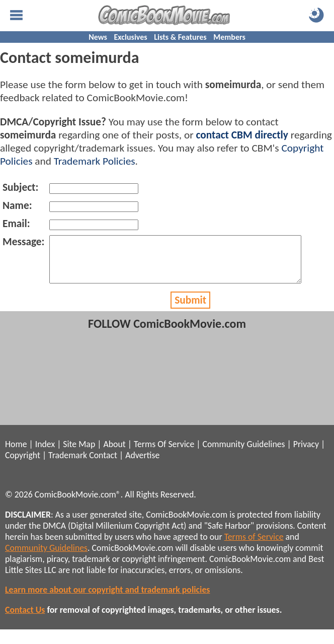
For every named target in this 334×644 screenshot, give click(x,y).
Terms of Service (254, 546)
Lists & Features (180, 37)
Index (45, 453)
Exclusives (131, 37)
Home (16, 453)
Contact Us (25, 619)
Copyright (23, 464)
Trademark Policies (95, 161)
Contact (103, 464)
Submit (190, 309)
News (98, 37)
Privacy (306, 453)
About (114, 453)
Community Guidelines (243, 453)
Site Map (79, 453)
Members (229, 37)
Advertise (142, 464)
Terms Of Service (164, 453)
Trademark (68, 464)
